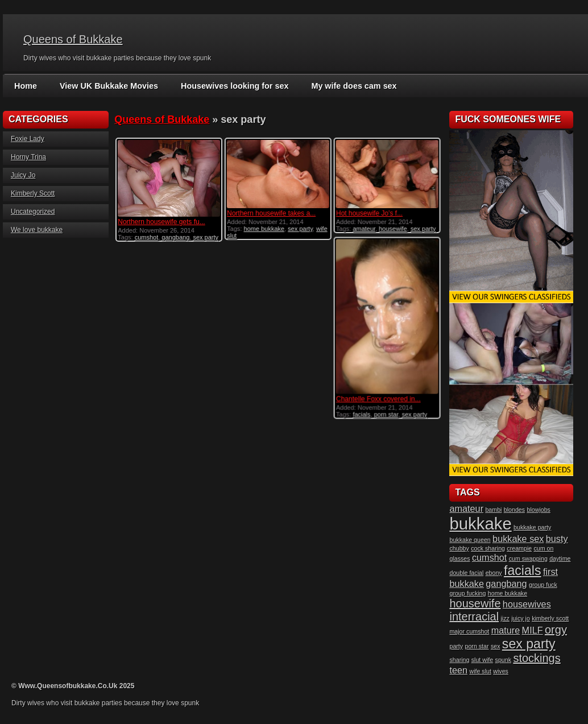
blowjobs (538, 510)
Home (25, 86)
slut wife (483, 660)
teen (458, 670)
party (456, 646)
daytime (560, 558)
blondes (514, 510)
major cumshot (469, 631)
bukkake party (532, 527)
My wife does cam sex (347, 86)
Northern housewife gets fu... (161, 222)
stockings (537, 658)
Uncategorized (33, 212)
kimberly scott (550, 618)
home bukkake (264, 229)
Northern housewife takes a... (271, 213)
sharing (459, 660)
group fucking (467, 593)
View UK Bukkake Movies (107, 86)
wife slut (480, 671)
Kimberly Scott (33, 193)
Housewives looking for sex (230, 86)
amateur (364, 229)
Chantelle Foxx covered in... (378, 399)
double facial (466, 573)
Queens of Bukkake (73, 39)
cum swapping (528, 558)
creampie (519, 548)
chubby (459, 548)
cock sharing (488, 548)
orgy (556, 630)
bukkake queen (470, 540)
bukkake (480, 524)
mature (506, 630)
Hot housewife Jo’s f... (369, 213)
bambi (493, 510)
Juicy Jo (23, 175)
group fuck (543, 585)
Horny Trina (28, 157)
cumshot (147, 237)
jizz (505, 618)
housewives (527, 604)
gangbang (175, 237)
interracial (474, 617)
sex (496, 646)
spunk (503, 660)
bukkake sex (518, 539)
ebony (494, 573)
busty (557, 539)
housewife (393, 229)
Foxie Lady (28, 139)
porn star (386, 414)
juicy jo (521, 618)
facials (361, 414)
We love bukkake (37, 230)
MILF (533, 630)
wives (501, 671)
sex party (206, 237)
